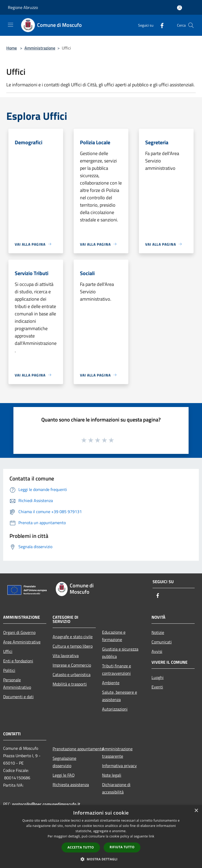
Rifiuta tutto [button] (122, 847)
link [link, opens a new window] (152, 836)
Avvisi (157, 651)
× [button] (196, 811)
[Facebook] (160, 25)
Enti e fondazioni (18, 661)
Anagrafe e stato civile (73, 637)
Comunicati (162, 642)
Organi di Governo (19, 632)
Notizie (158, 632)
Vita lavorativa (66, 656)
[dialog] (101, 837)
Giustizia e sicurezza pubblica (120, 653)
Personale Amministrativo (17, 683)
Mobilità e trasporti (70, 684)
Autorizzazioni (115, 709)
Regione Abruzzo (23, 7)
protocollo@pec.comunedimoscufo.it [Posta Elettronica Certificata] (46, 804)
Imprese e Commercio (72, 665)
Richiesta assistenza (71, 785)
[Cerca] (191, 25)
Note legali (112, 775)
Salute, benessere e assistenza (120, 696)
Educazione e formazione (114, 636)
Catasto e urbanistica (72, 674)
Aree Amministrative (22, 642)
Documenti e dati (18, 697)
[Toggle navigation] (11, 25)
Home (12, 48)
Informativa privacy (119, 766)
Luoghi (158, 677)
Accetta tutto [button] (81, 847)
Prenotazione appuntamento (74, 749)
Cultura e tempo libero (73, 646)
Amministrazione (40, 48)
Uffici (8, 651)
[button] (101, 859)
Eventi (157, 687)
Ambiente (111, 683)
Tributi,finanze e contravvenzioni (117, 669)
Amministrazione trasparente (117, 752)
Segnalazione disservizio (64, 762)
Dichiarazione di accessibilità (116, 788)
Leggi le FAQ (64, 775)
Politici (9, 670)
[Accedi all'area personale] (180, 8)
